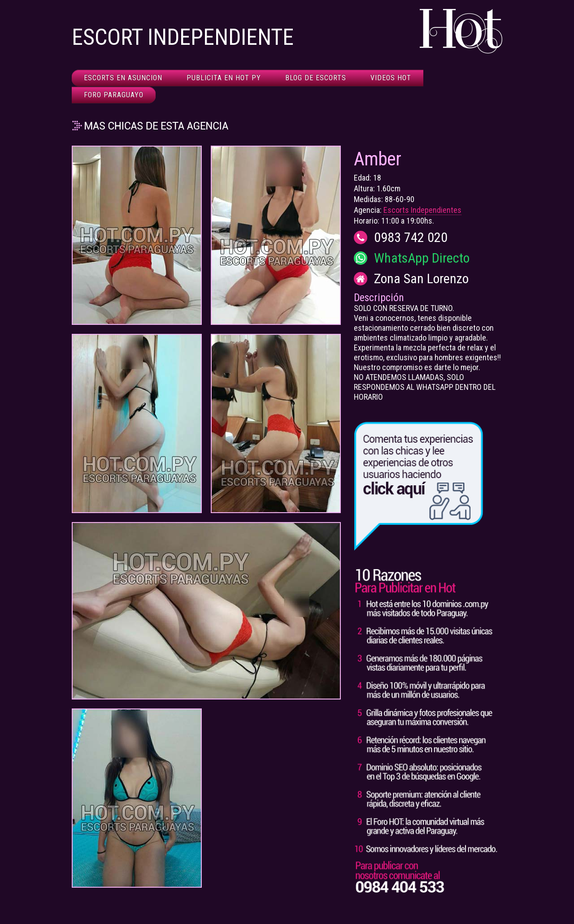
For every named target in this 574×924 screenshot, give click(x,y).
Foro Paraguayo (114, 95)
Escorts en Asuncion (123, 78)
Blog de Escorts (316, 78)
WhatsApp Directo (422, 258)
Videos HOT (391, 78)
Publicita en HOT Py (224, 78)
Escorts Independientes (422, 210)
